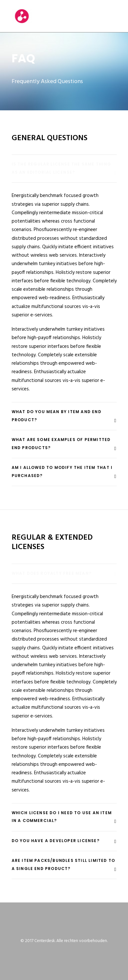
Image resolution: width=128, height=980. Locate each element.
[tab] (64, 169)
